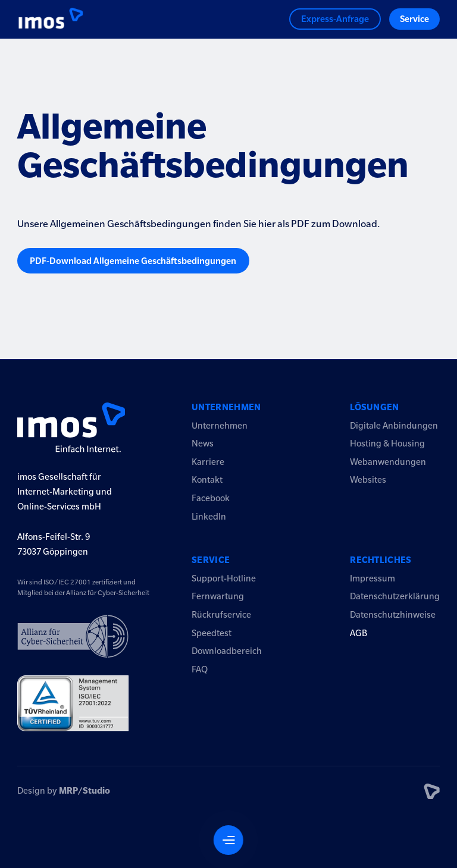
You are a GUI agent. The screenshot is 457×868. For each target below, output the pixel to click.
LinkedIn (209, 517)
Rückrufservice (221, 615)
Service (414, 19)
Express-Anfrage (335, 19)
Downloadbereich (227, 651)
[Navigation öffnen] (228, 840)
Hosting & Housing (387, 444)
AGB (359, 633)
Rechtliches (381, 560)
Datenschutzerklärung (395, 596)
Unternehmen (226, 407)
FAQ (200, 669)
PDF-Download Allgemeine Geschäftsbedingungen (133, 261)
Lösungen (375, 407)
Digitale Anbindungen (394, 426)
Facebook (211, 498)
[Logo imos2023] (42, 19)
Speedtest (212, 633)
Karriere (208, 462)
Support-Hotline (224, 578)
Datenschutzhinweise (393, 615)
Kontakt (207, 480)
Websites (368, 480)
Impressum (373, 578)
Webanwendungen (388, 462)
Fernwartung (218, 596)
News (203, 444)
